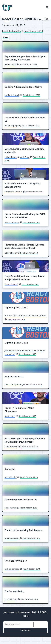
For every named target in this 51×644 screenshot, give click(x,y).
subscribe (26, 630)
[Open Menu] (47, 7)
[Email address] (19, 624)
